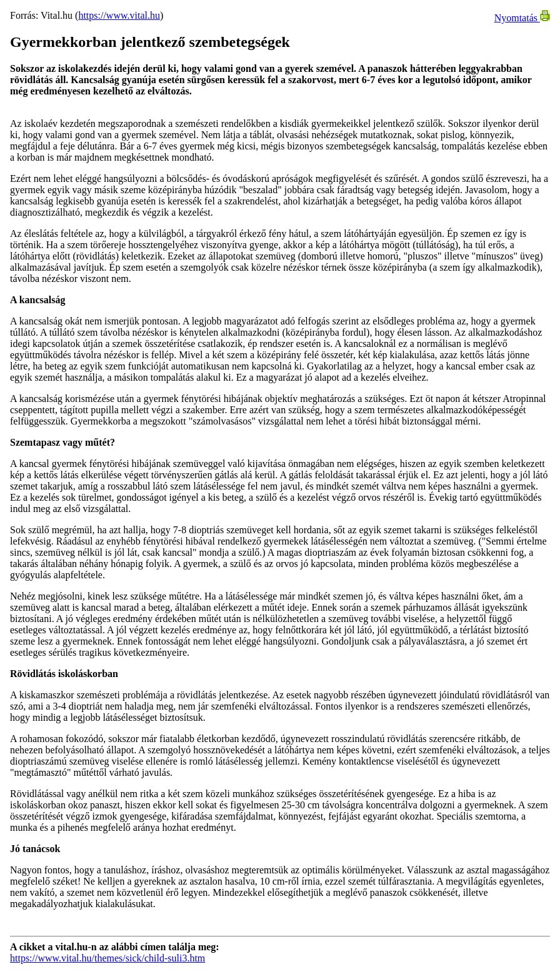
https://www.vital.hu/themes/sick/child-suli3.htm (107, 958)
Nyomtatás (522, 18)
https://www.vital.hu (119, 15)
